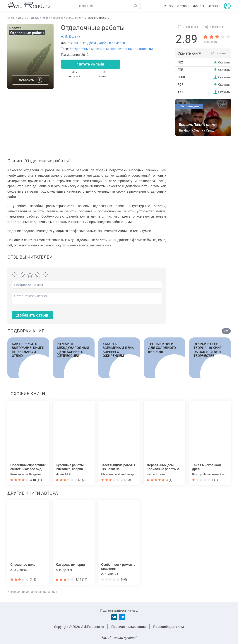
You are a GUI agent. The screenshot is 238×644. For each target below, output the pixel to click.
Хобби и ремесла (112, 43)
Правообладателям (169, 627)
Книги (169, 6)
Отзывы (214, 6)
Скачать (224, 62)
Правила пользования (129, 627)
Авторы (183, 6)
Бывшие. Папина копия (197, 125)
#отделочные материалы (89, 49)
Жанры (198, 6)
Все (226, 331)
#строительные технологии (131, 49)
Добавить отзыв (32, 315)
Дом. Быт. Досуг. (84, 43)
